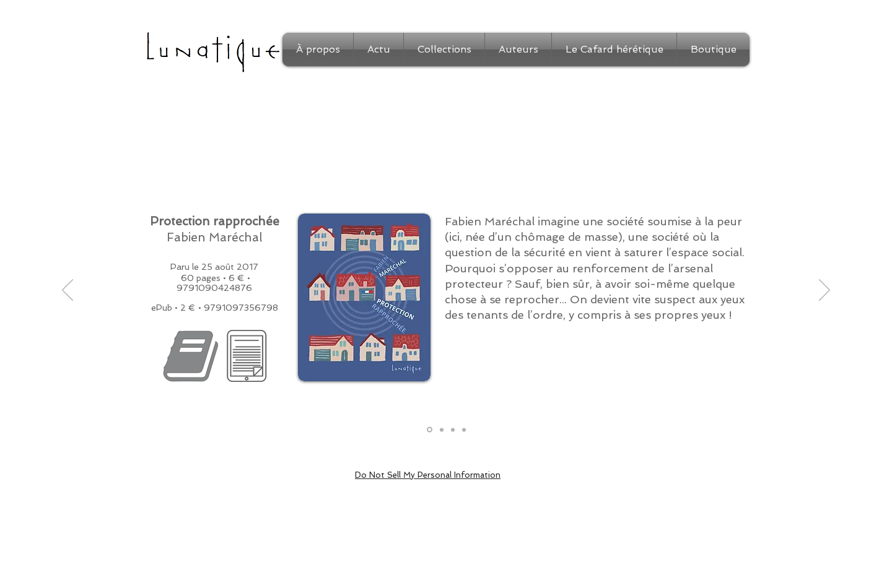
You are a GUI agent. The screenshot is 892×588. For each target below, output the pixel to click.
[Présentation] (430, 430)
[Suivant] (824, 291)
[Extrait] (442, 430)
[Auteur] (453, 430)
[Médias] (464, 430)
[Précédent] (68, 291)
